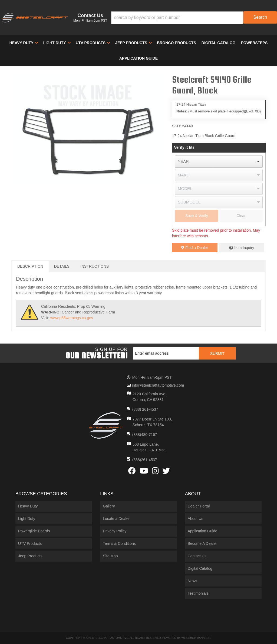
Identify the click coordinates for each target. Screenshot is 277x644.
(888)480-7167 (145, 435)
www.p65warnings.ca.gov (72, 318)
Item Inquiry (244, 248)
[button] (194, 18)
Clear (241, 216)
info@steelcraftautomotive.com (158, 385)
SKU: (177, 126)
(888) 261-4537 (145, 409)
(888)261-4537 (145, 460)
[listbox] (219, 162)
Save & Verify (197, 216)
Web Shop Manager (196, 638)
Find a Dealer (195, 248)
